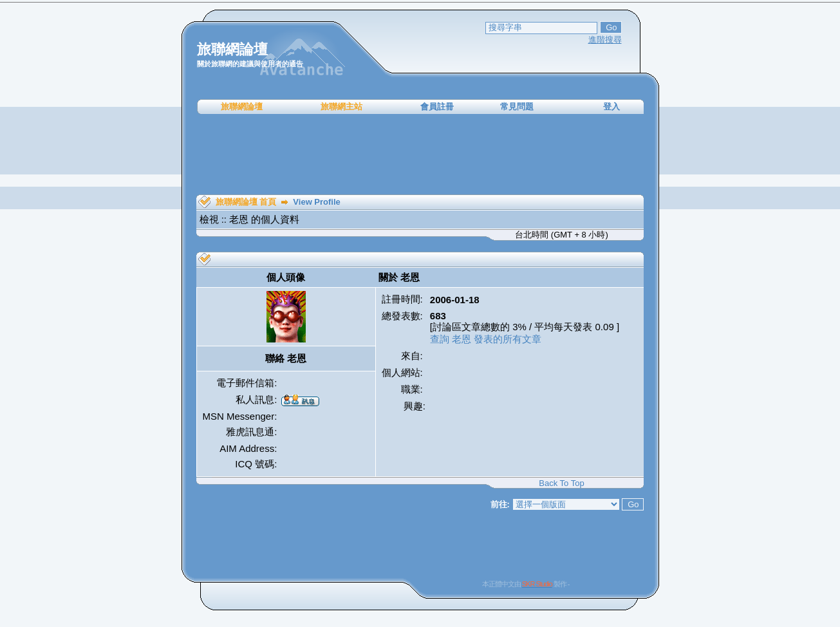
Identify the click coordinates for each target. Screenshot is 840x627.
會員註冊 (437, 107)
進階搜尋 (605, 40)
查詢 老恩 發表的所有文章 (486, 339)
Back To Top (561, 483)
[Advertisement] (420, 154)
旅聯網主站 (341, 107)
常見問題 (517, 107)
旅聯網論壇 (242, 107)
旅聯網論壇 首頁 (246, 202)
